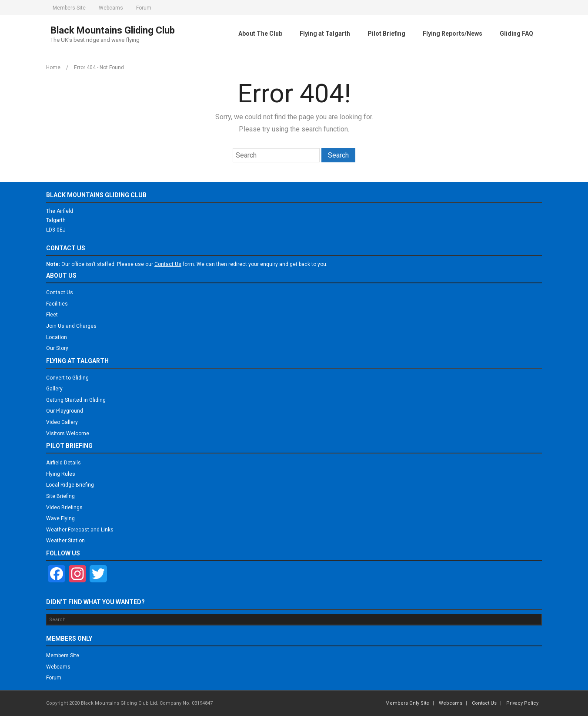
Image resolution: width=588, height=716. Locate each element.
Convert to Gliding (67, 378)
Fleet (52, 315)
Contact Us (60, 292)
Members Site (69, 8)
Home (53, 67)
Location (57, 337)
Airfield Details (63, 463)
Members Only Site (407, 703)
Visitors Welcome (68, 434)
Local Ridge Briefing (70, 485)
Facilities (57, 304)
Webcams (111, 8)
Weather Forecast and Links (80, 530)
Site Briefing (60, 496)
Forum (144, 8)
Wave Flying (60, 518)
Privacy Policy (522, 703)
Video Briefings (64, 508)
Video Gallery (62, 422)
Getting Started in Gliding (76, 400)
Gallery (54, 389)
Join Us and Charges (71, 326)
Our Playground (65, 411)
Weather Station (65, 541)
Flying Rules (61, 474)
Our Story (57, 348)
